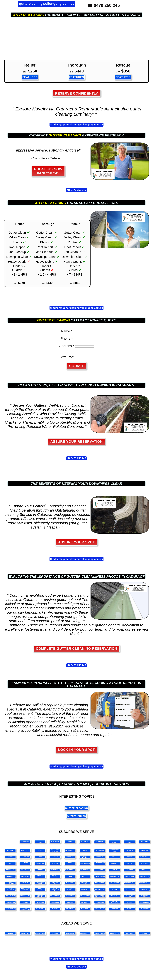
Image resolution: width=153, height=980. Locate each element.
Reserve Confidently (77, 93)
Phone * (67, 338)
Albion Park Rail (40, 843)
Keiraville (25, 878)
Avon (70, 843)
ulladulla (25, 935)
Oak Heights (100, 891)
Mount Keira (115, 884)
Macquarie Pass (40, 884)
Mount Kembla (129, 884)
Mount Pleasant (10, 891)
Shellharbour (85, 897)
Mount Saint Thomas (25, 891)
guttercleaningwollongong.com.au (47, 4)
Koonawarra (129, 878)
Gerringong (25, 871)
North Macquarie (55, 891)
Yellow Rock (144, 910)
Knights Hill (115, 878)
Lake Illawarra (10, 884)
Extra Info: (65, 358)
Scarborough (55, 897)
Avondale (85, 843)
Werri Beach (10, 910)
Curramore (144, 858)
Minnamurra (100, 884)
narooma (55, 935)
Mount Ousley (144, 884)
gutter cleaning (28, 15)
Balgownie (100, 843)
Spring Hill (115, 897)
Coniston (55, 858)
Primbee (144, 891)
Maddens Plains (55, 884)
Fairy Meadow (85, 865)
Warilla (130, 904)
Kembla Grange (40, 878)
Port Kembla (129, 891)
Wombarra (85, 910)
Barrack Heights (115, 843)
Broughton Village (55, 852)
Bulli (85, 852)
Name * (67, 331)
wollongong (85, 935)
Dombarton (40, 865)
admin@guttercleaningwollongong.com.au (78, 125)
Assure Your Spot (76, 543)
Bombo (40, 852)
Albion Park (25, 843)
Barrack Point (130, 843)
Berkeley (10, 852)
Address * (67, 346)
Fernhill (115, 865)
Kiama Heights (100, 878)
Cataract (130, 852)
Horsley (100, 871)
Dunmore (55, 865)
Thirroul (25, 904)
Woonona (115, 910)
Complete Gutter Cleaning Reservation (77, 650)
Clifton (10, 858)
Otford (115, 891)
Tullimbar (85, 904)
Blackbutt (25, 852)
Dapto (10, 865)
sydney (144, 935)
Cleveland (144, 852)
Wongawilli (100, 910)
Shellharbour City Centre (100, 897)
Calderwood (100, 852)
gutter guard (76, 817)
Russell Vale (25, 897)
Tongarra (40, 904)
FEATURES (30, 77)
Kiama (70, 878)
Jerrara (144, 871)
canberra (129, 935)
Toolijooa (55, 904)
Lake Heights (144, 878)
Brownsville (70, 852)
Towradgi (70, 904)
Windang (55, 910)
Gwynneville (55, 871)
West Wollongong (25, 910)
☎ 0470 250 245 (103, 5)
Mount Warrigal (40, 891)
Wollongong (70, 910)
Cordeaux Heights (85, 858)
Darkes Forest (25, 865)
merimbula (70, 935)
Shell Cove (70, 897)
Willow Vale (40, 910)
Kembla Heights (55, 878)
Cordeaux (70, 858)
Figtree (130, 865)
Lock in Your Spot (76, 751)
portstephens (100, 935)
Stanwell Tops (144, 897)
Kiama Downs (85, 878)
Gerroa (40, 871)
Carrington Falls (115, 852)
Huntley (115, 871)
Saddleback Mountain (40, 897)
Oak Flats (85, 891)
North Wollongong (70, 891)
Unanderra (100, 904)
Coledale (40, 858)
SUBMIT (77, 367)
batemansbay (40, 935)
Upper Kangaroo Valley (115, 904)
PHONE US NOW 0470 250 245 (48, 171)
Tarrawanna (10, 904)
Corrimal (100, 858)
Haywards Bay (70, 871)
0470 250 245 (78, 190)
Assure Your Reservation (76, 443)
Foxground (10, 871)
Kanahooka (10, 878)
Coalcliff (25, 858)
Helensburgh (85, 871)
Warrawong (144, 904)
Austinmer (55, 843)
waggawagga (115, 935)
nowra (10, 935)
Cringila (115, 858)
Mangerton (70, 884)
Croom (129, 858)
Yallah (129, 910)
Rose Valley (10, 897)
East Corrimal (70, 865)
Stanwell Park (129, 897)
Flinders (144, 865)
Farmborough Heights (100, 865)
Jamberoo (130, 871)
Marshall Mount (85, 884)
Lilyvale (25, 884)
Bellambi (144, 843)
